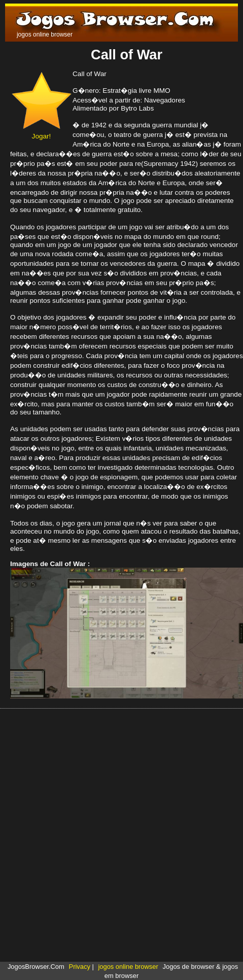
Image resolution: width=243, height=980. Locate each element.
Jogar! (41, 132)
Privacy (80, 967)
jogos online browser (128, 967)
